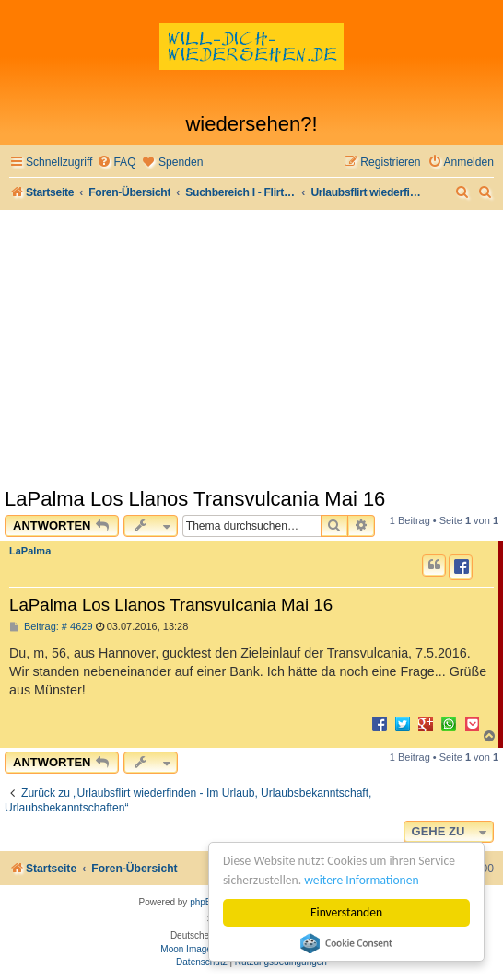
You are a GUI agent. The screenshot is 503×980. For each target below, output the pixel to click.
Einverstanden (346, 912)
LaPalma (30, 551)
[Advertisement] (251, 348)
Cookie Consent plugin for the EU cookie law (346, 943)
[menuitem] (116, 163)
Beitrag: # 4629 (51, 627)
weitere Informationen (361, 880)
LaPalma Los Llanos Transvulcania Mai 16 (195, 499)
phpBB (204, 902)
